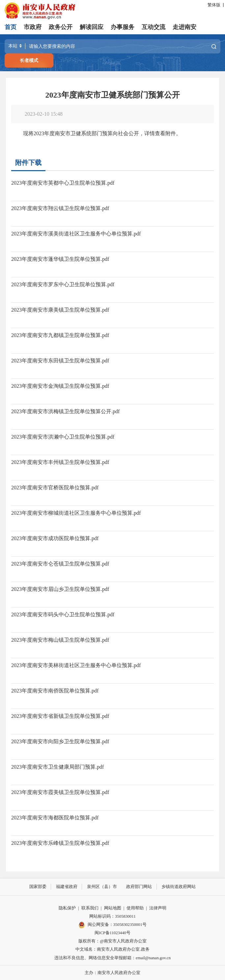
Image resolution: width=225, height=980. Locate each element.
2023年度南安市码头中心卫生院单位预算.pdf (63, 614)
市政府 (33, 27)
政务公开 (61, 27)
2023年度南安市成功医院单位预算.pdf (55, 538)
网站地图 (113, 908)
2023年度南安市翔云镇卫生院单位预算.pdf (60, 208)
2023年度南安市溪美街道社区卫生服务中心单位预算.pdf (76, 234)
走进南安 (184, 27)
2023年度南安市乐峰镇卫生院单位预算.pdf (60, 843)
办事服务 (123, 27)
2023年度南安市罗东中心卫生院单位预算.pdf (63, 284)
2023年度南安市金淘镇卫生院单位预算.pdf (60, 386)
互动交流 (154, 27)
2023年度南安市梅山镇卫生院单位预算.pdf (60, 640)
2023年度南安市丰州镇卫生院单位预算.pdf (60, 462)
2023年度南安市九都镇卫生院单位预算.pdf (60, 335)
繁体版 (214, 5)
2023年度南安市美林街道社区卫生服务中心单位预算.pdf (76, 665)
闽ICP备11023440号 (112, 933)
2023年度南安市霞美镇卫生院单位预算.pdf (60, 792)
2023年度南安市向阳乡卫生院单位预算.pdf (60, 741)
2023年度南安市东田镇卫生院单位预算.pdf (60, 361)
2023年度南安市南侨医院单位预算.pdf (55, 691)
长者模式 (29, 60)
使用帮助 (135, 908)
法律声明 (158, 908)
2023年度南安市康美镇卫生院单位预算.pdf (60, 310)
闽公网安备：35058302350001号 (112, 925)
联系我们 (90, 908)
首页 (11, 27)
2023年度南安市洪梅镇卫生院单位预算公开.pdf (65, 411)
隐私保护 (67, 908)
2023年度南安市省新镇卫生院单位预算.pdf (60, 716)
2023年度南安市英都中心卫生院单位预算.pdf (63, 183)
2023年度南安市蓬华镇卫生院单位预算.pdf (60, 259)
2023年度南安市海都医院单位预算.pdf (55, 818)
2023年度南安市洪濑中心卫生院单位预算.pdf (63, 437)
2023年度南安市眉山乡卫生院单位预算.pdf (60, 589)
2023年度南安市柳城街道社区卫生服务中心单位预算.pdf (76, 513)
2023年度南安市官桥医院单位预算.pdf (55, 488)
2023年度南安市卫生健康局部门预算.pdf (57, 767)
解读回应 (92, 27)
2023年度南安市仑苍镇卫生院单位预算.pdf (60, 564)
